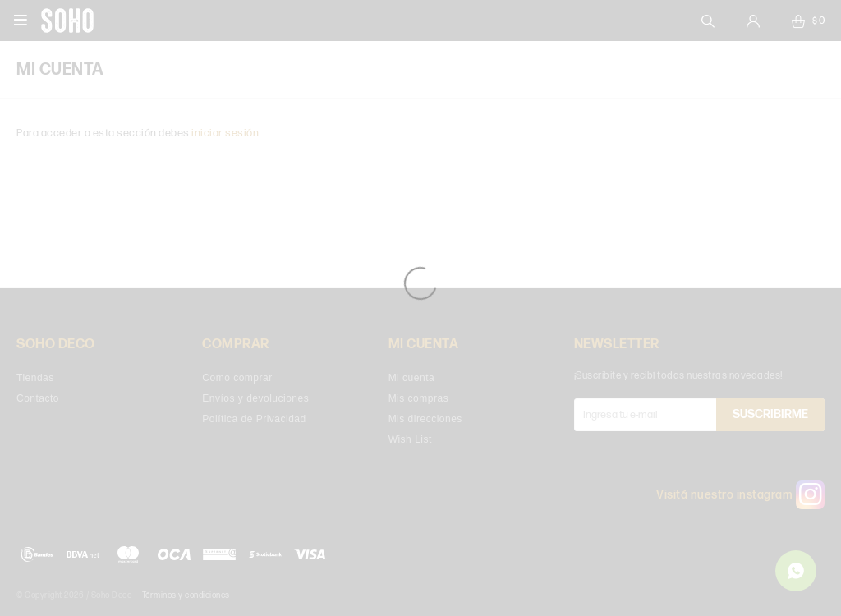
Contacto (38, 398)
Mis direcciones (425, 419)
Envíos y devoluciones (255, 398)
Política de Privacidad (254, 419)
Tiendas (35, 378)
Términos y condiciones (186, 595)
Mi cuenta (412, 378)
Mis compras (419, 398)
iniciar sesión (225, 133)
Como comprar (237, 378)
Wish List (410, 439)
